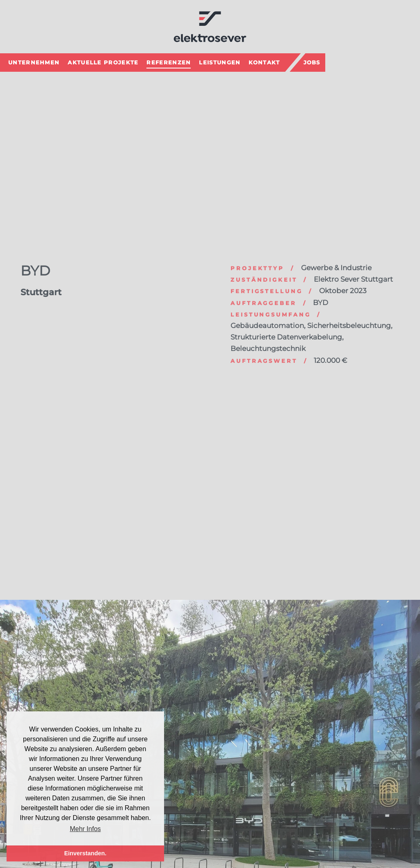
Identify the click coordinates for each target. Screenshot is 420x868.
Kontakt (264, 62)
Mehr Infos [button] (85, 829)
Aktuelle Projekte (103, 62)
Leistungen (220, 62)
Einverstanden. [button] (85, 853)
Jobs (312, 62)
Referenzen (169, 62)
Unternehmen (34, 62)
